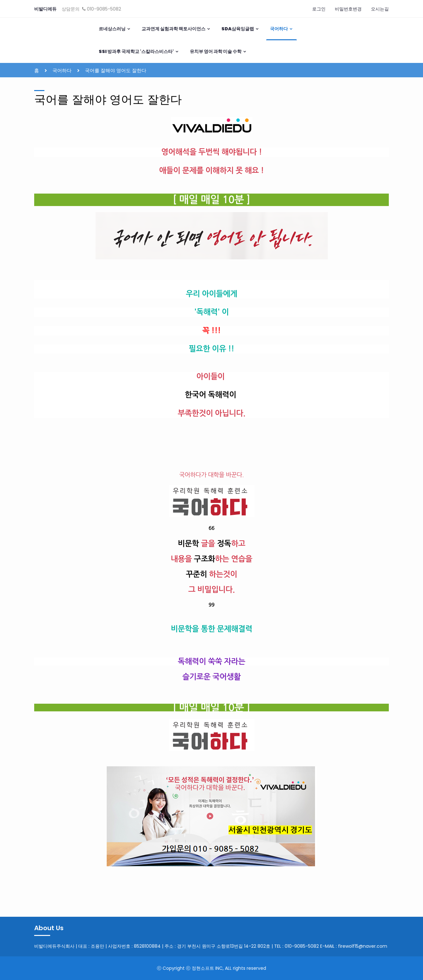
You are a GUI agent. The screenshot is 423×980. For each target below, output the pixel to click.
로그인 (319, 9)
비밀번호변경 (348, 9)
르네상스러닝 (115, 29)
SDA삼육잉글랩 (240, 29)
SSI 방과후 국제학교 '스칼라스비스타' (139, 51)
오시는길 (380, 9)
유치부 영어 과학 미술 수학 (218, 51)
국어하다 (281, 29)
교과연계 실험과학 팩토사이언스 (176, 29)
